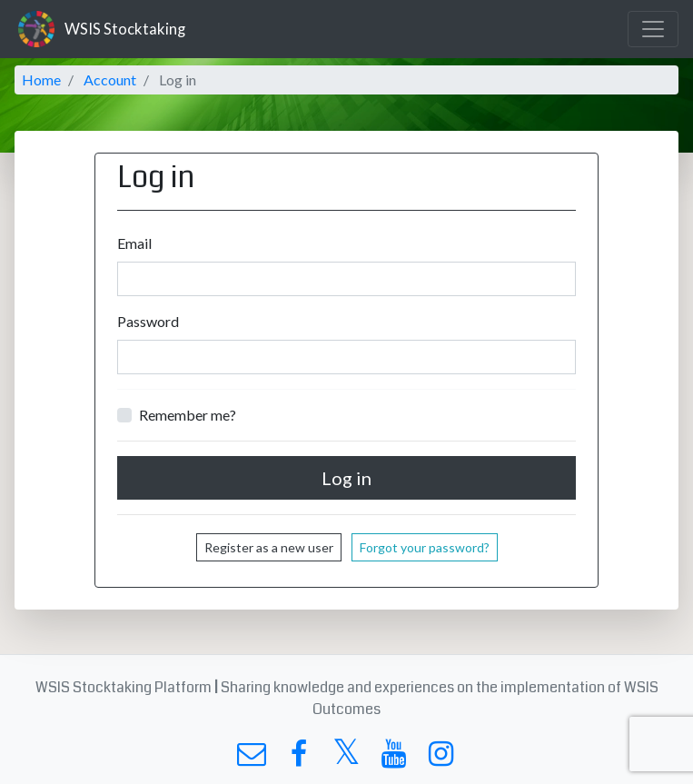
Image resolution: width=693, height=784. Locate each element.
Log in (346, 478)
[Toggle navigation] (653, 29)
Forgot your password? (425, 547)
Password (148, 321)
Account (110, 79)
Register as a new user (269, 547)
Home (41, 79)
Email (134, 243)
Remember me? (188, 415)
